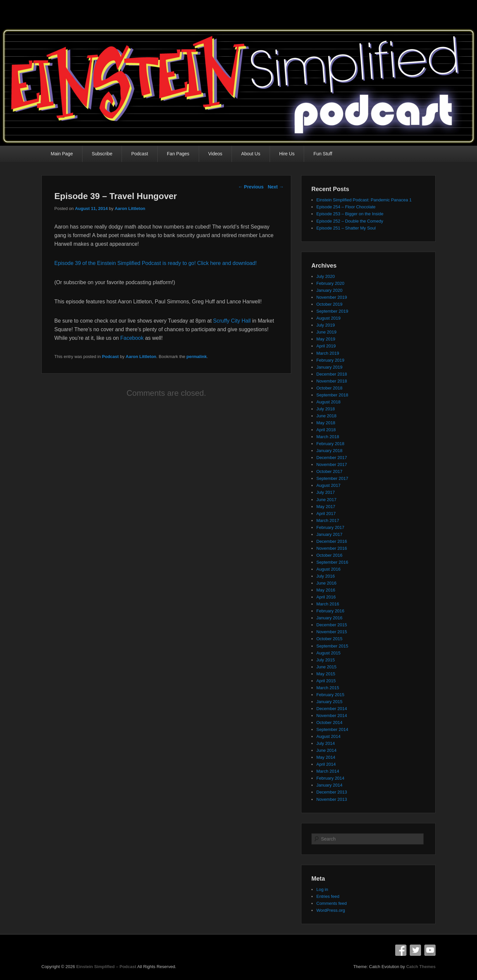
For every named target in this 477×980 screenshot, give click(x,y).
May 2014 (326, 757)
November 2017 (332, 464)
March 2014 (328, 771)
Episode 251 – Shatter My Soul (346, 228)
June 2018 (326, 416)
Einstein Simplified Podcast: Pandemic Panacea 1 (364, 200)
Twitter (415, 950)
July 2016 (326, 576)
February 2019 (330, 360)
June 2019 (326, 332)
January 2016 (329, 618)
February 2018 (330, 444)
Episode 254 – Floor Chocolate (346, 207)
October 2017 (329, 471)
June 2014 (326, 750)
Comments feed (332, 903)
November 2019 (332, 297)
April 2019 (326, 346)
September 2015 (332, 646)
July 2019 (326, 325)
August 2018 (328, 402)
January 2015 (329, 702)
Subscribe (102, 154)
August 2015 (328, 653)
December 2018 (332, 374)
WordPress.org (331, 910)
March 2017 (328, 520)
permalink (197, 357)
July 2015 (326, 660)
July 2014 (326, 743)
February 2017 (330, 527)
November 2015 (332, 632)
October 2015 (329, 639)
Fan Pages (178, 154)
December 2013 (332, 792)
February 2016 (330, 611)
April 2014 (326, 764)
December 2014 (332, 709)
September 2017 (332, 478)
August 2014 (328, 736)
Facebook (132, 338)
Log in (322, 889)
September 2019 (332, 311)
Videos (215, 154)
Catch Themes (421, 967)
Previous (251, 187)
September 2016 (332, 562)
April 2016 (326, 597)
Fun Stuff (323, 154)
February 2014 (330, 778)
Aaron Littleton (130, 208)
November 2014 (332, 716)
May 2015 (326, 674)
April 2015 (326, 681)
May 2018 (326, 423)
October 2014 (329, 722)
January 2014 (329, 785)
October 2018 (329, 388)
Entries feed (328, 896)
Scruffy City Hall (232, 321)
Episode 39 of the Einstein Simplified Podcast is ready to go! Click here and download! (156, 263)
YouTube (430, 950)
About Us (251, 154)
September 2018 (332, 395)
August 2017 (328, 485)
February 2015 (330, 695)
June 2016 (326, 583)
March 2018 (328, 437)
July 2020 (326, 276)
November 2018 (332, 381)
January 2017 (329, 534)
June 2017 (326, 500)
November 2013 (332, 799)
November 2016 (332, 548)
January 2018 (329, 451)
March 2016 (328, 604)
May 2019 (326, 339)
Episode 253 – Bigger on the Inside (350, 214)
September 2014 (332, 729)
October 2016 (329, 555)
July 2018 (326, 409)
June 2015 (326, 667)
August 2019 (328, 318)
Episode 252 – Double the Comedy (350, 221)
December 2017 (332, 458)
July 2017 (326, 492)
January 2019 (329, 367)
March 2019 (328, 353)
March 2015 (328, 688)
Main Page (62, 154)
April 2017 (326, 514)
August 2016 (328, 569)
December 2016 (332, 541)
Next (276, 187)
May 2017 (326, 507)
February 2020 (330, 283)
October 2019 (329, 304)
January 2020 (329, 290)
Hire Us (287, 154)
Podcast (140, 154)
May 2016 (326, 590)
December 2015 (332, 625)
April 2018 (326, 430)
